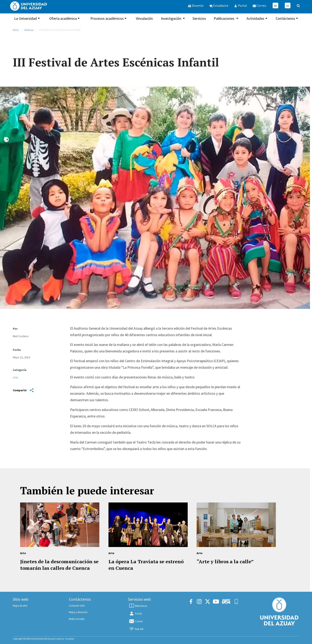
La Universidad (25, 18)
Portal (135, 613)
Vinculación (144, 18)
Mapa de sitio (20, 606)
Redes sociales (77, 619)
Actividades (255, 18)
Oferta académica (63, 18)
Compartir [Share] (23, 390)
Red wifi (136, 629)
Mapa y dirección (78, 612)
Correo (136, 621)
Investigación (171, 18)
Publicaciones (224, 18)
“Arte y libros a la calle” (225, 561)
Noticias (29, 30)
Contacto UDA (77, 606)
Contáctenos (285, 18)
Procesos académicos (107, 18)
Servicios (199, 18)
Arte (15, 377)
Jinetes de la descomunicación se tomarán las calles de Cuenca (59, 565)
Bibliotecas (138, 606)
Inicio (16, 30)
